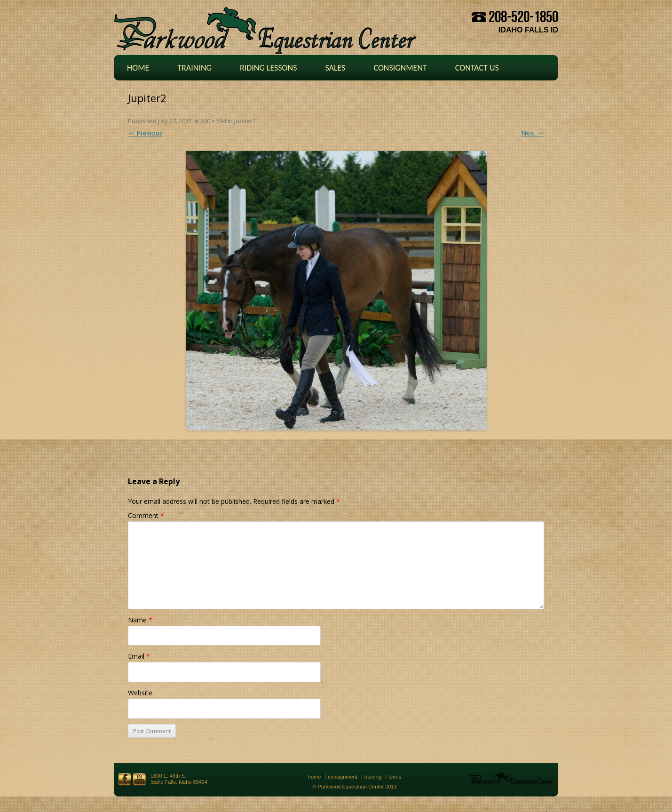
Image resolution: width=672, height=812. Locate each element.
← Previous (145, 133)
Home (138, 68)
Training (194, 68)
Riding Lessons (269, 68)
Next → (533, 133)
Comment (146, 515)
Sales (335, 68)
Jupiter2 (245, 121)
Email (139, 656)
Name (140, 620)
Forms (395, 777)
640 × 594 (213, 121)
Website (140, 693)
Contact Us (477, 68)
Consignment (400, 68)
